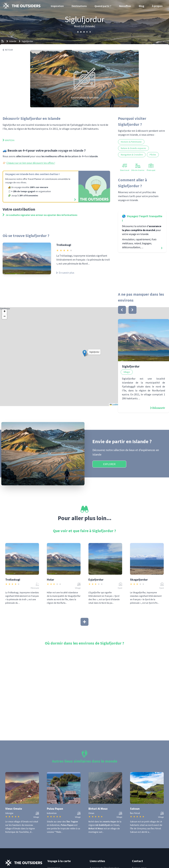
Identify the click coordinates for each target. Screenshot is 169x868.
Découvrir (159, 408)
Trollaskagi (64, 245)
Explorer (109, 464)
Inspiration (57, 6)
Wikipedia (9, 140)
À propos (157, 6)
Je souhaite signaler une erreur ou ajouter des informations (40, 215)
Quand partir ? (103, 6)
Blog (141, 6)
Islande (13, 41)
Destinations (79, 6)
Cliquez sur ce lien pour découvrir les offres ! (31, 163)
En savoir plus (65, 273)
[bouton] (122, 310)
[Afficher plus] (84, 622)
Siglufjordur (27, 41)
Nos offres (125, 6)
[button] (85, 353)
